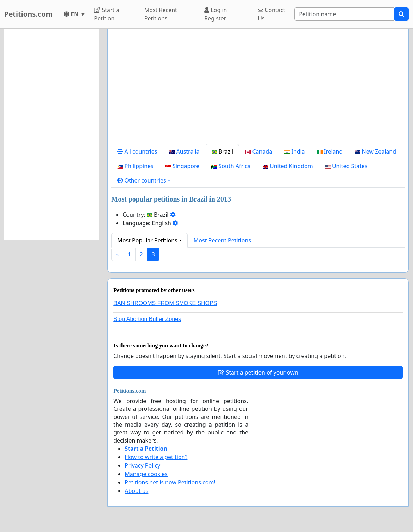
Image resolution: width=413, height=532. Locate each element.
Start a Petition (107, 14)
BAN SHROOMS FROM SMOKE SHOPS (165, 303)
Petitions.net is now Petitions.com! (170, 482)
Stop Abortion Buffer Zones (147, 319)
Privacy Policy (142, 465)
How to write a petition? (156, 457)
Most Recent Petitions (161, 14)
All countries (137, 151)
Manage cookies (146, 474)
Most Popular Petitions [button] (147, 240)
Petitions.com (28, 14)
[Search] (344, 14)
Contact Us (271, 14)
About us (136, 491)
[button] (144, 180)
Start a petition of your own (258, 372)
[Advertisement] (258, 89)
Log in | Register (218, 14)
